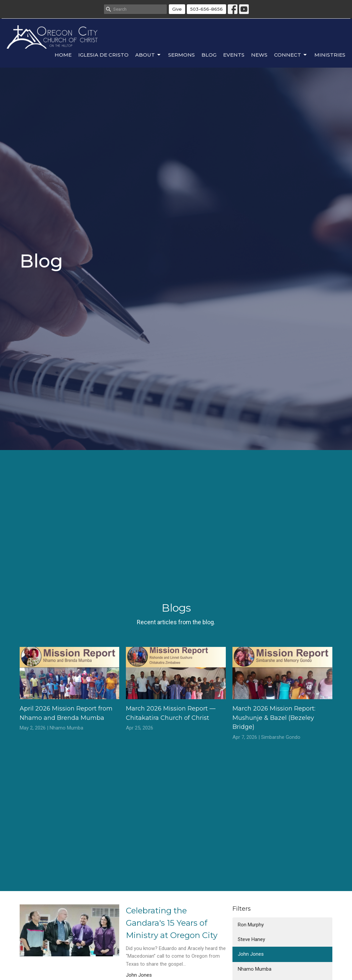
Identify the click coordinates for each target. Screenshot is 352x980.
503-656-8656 (206, 9)
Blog (209, 55)
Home (63, 55)
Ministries (330, 55)
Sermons (181, 55)
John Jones (251, 954)
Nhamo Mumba (255, 969)
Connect (291, 55)
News (259, 55)
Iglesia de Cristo (103, 55)
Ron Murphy (251, 925)
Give (177, 9)
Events (234, 55)
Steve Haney (251, 939)
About (148, 55)
